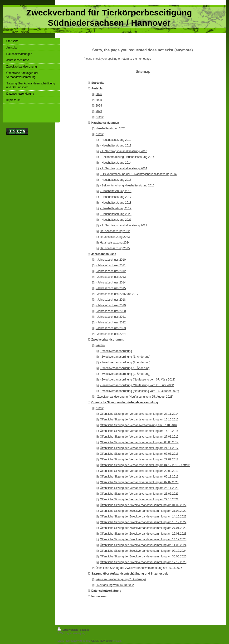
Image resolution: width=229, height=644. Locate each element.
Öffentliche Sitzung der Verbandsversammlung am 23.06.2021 (139, 494)
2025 (99, 100)
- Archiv (100, 345)
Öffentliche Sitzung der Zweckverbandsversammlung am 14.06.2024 (143, 545)
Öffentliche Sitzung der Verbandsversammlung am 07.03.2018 (139, 454)
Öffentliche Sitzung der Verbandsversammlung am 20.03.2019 (139, 471)
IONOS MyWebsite (101, 641)
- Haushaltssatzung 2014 (116, 163)
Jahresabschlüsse (104, 254)
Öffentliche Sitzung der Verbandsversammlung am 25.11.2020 (139, 488)
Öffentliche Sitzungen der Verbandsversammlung (125, 402)
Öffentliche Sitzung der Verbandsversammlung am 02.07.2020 (139, 482)
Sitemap (85, 630)
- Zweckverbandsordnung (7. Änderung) (125, 362)
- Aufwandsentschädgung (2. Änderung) (121, 579)
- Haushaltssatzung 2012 (116, 140)
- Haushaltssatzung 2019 (116, 208)
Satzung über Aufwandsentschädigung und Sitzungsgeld (130, 574)
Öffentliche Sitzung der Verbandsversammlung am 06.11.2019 (139, 477)
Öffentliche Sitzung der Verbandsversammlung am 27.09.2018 (139, 459)
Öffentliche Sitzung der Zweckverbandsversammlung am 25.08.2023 (143, 534)
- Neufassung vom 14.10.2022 (115, 585)
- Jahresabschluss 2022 (111, 322)
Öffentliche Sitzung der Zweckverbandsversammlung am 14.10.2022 (143, 517)
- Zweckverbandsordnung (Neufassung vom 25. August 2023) (134, 397)
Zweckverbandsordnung (108, 340)
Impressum (99, 596)
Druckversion (68, 630)
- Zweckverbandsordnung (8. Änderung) (125, 368)
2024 (99, 106)
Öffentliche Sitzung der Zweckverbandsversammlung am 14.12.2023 (143, 539)
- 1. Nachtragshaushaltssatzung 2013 (124, 151)
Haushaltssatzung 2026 (110, 128)
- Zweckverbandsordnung (116, 351)
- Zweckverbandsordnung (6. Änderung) (125, 357)
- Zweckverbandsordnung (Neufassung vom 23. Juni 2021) (137, 385)
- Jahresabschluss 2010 (111, 260)
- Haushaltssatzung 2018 (116, 203)
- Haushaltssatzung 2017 (116, 197)
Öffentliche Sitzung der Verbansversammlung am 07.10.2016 (138, 425)
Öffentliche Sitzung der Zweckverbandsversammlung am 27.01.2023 (143, 528)
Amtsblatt (98, 88)
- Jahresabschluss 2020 (111, 311)
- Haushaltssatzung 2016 (116, 191)
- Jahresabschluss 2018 (111, 300)
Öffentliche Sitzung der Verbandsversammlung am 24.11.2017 (139, 448)
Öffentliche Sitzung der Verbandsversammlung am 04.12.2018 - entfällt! (145, 465)
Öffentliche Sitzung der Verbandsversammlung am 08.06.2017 (139, 442)
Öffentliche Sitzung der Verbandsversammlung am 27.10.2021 (139, 499)
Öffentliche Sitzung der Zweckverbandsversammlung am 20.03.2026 (139, 568)
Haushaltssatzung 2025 (115, 248)
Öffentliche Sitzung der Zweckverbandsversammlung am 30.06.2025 (143, 556)
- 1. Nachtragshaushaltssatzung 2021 (124, 225)
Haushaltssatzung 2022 (115, 231)
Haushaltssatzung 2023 (115, 237)
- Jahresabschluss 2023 (111, 328)
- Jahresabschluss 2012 (111, 271)
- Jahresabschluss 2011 (111, 265)
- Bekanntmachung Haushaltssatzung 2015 (127, 185)
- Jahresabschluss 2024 (111, 334)
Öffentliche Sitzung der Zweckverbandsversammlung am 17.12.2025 (143, 562)
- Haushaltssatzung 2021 (116, 220)
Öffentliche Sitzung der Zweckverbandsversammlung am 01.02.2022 (143, 505)
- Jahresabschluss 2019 (111, 305)
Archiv (100, 117)
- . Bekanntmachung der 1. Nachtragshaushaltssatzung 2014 (138, 174)
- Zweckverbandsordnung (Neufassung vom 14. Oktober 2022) (139, 391)
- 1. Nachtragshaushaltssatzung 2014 (124, 168)
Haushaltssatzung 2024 (115, 243)
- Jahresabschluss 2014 (111, 283)
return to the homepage (136, 59)
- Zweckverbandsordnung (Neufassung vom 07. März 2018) (138, 380)
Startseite (98, 83)
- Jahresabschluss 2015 (111, 288)
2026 (99, 94)
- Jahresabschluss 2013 (111, 277)
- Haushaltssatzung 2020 (116, 214)
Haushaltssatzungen (105, 123)
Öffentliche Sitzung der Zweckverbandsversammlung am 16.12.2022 (143, 522)
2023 (99, 111)
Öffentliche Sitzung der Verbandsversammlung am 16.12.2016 (139, 431)
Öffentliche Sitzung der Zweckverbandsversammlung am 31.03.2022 (143, 511)
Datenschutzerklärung (106, 591)
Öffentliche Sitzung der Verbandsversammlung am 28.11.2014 (139, 414)
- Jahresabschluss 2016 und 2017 (117, 294)
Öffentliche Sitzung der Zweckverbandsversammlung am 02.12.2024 (143, 551)
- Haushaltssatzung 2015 (116, 180)
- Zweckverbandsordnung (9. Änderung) (125, 374)
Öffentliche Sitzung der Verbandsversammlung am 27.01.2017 (139, 437)
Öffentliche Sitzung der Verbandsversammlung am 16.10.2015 (139, 420)
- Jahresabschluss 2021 (111, 317)
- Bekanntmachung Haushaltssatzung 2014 (127, 157)
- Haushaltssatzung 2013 (116, 146)
